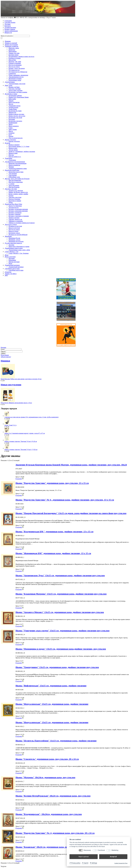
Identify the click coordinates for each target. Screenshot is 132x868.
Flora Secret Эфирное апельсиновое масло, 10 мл (16, 403)
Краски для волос (14, 141)
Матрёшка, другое (15, 240)
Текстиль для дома (11, 189)
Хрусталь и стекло (11, 224)
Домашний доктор (15, 106)
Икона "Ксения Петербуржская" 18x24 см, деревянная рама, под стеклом (53, 796)
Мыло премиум (14, 126)
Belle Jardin (12, 99)
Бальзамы (12, 119)
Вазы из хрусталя (14, 228)
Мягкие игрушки (14, 262)
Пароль (3, 351)
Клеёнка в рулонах (15, 58)
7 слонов (11, 184)
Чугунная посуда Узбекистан (18, 72)
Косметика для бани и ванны (18, 92)
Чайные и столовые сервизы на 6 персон (22, 223)
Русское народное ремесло (13, 243)
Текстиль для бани (15, 89)
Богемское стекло (14, 233)
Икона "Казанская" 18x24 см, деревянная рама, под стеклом (46, 847)
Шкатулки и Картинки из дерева (19, 246)
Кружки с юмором (15, 214)
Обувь (11, 202)
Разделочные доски (15, 80)
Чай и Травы (13, 129)
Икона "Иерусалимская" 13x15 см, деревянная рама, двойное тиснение (52, 704)
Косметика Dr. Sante (15, 111)
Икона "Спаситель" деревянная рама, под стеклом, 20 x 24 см (47, 759)
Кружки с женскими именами (18, 211)
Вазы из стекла (13, 231)
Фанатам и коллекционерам (18, 163)
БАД (10, 135)
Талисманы (9, 158)
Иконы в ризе (13, 148)
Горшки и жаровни (15, 63)
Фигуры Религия (14, 187)
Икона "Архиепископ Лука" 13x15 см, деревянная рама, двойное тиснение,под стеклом (60, 575)
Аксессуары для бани (16, 90)
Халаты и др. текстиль (16, 191)
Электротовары (10, 82)
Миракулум (12, 112)
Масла (11, 131)
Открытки (8, 272)
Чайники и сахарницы (16, 221)
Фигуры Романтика (15, 180)
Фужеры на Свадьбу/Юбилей (18, 235)
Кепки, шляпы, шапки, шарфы (18, 194)
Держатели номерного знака (18, 168)
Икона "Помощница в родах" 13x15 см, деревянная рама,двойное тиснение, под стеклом (61, 649)
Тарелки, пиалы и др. (15, 219)
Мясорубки (12, 60)
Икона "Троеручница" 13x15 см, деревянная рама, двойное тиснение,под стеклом (57, 667)
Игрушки (12, 258)
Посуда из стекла (14, 67)
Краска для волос (10, 140)
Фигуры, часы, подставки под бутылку (17, 179)
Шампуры (12, 50)
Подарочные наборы (15, 96)
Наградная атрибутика (12, 170)
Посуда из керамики (15, 65)
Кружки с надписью (15, 213)
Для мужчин (13, 175)
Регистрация (5, 355)
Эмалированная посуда (16, 77)
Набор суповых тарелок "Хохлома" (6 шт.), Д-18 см (21, 450)
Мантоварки (13, 51)
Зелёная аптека (13, 107)
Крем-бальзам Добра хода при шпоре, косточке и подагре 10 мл (21, 379)
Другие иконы (13, 150)
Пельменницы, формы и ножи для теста (21, 57)
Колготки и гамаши (15, 201)
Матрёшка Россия (14, 238)
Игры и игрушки (10, 257)
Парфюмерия (13, 123)
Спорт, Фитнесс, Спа (12, 252)
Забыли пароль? (6, 357)
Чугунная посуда (14, 70)
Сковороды (12, 73)
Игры (7, 255)
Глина (11, 128)
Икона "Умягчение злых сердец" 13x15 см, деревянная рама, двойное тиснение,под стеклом (63, 631)
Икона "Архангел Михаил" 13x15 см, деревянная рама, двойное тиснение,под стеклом (60, 612)
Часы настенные (14, 185)
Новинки (8, 41)
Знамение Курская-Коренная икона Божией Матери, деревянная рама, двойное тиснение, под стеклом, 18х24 (71, 465)
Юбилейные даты (14, 177)
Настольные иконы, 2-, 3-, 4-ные (19, 146)
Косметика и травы (11, 94)
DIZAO (11, 101)
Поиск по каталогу (7, 36)
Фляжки (11, 167)
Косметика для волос (15, 121)
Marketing (115, 850)
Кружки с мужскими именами (18, 209)
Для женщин (13, 174)
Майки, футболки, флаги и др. (18, 192)
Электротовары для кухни (17, 84)
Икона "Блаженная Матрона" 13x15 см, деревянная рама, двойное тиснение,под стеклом (61, 594)
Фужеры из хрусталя (15, 226)
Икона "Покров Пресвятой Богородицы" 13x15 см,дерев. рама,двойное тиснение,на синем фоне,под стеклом (71, 513)
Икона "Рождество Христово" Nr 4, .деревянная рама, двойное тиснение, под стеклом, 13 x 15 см (65, 500)
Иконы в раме (13, 153)
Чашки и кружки (14, 218)
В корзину (20, 479)
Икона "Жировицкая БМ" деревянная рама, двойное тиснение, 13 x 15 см (53, 553)
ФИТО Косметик (14, 102)
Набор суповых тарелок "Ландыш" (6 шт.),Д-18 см (21, 441)
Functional (101, 850)
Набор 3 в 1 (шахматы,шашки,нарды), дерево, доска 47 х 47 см (25, 433)
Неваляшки (12, 260)
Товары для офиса (11, 274)
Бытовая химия (14, 55)
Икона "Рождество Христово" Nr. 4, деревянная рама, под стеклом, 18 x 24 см (55, 833)
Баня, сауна (9, 85)
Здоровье (12, 133)
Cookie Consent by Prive (121, 863)
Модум (11, 104)
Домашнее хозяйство (12, 46)
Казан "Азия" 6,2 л (10, 425)
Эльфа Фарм (13, 109)
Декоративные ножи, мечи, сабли (19, 250)
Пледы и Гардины (14, 199)
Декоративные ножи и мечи (14, 248)
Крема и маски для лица (16, 114)
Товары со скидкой (11, 43)
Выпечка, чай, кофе (15, 62)
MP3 (6, 275)
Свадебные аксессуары (12, 269)
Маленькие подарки (15, 79)
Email (3, 349)
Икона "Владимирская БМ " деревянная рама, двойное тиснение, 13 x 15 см (54, 532)
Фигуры (11, 155)
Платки (11, 196)
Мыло (11, 124)
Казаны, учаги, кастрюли (17, 68)
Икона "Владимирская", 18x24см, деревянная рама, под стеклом (49, 814)
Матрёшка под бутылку (16, 241)
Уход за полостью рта (16, 138)
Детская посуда (14, 207)
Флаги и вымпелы (14, 165)
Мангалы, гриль (14, 48)
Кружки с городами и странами (19, 216)
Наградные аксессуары (16, 172)
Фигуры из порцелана (16, 182)
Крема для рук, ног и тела (17, 116)
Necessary (87, 850)
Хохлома (11, 245)
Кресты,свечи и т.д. (15, 157)
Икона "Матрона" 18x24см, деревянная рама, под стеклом (45, 777)
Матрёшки (8, 236)
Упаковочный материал (12, 265)
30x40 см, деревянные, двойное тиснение (22, 151)
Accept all (113, 857)
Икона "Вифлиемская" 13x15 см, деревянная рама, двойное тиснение (51, 686)
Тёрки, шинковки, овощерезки (18, 75)
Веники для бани (14, 87)
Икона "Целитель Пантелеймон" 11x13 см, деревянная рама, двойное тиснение (56, 741)
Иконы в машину (14, 145)
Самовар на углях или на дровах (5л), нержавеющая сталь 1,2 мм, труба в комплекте (32, 417)
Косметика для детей (15, 118)
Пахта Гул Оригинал (15, 206)
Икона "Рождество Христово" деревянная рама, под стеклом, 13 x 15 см (52, 483)
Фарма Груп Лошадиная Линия (19, 97)
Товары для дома (14, 53)
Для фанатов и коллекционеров (15, 162)
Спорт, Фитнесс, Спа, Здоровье (19, 253)
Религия (7, 143)
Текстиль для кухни (15, 197)
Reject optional (84, 857)
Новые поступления (11, 45)
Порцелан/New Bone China (13, 204)
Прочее (11, 136)
